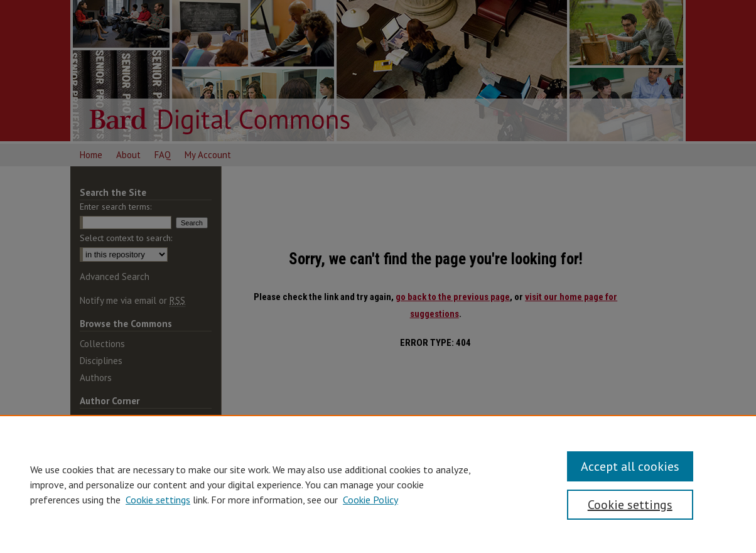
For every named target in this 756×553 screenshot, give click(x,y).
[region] (378, 484)
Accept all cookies (630, 466)
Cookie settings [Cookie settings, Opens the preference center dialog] (630, 505)
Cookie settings (158, 500)
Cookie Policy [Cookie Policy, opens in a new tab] (370, 500)
